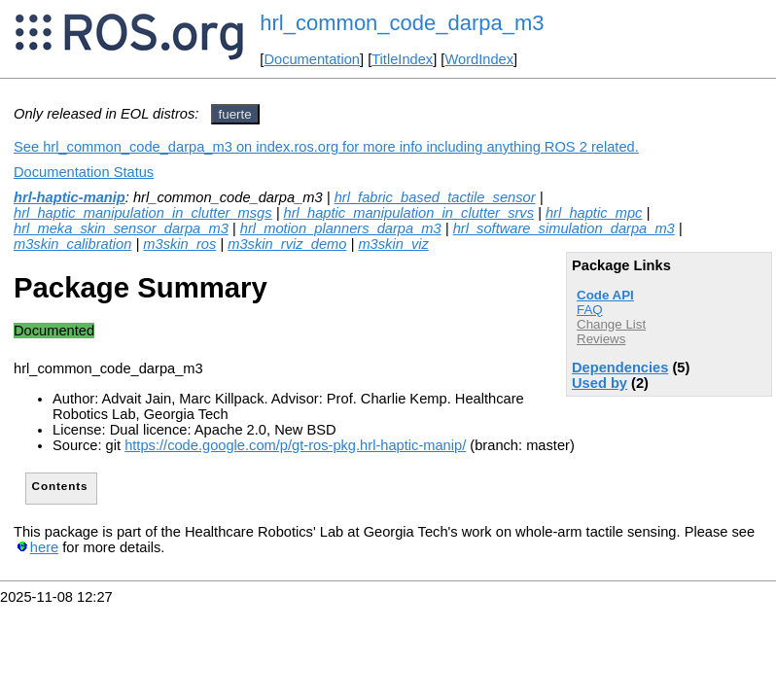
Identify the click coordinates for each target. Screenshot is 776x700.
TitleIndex (402, 59)
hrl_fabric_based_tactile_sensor (435, 197)
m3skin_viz (393, 244)
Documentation (312, 59)
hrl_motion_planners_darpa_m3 (341, 228)
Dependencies (620, 367)
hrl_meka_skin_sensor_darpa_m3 (121, 228)
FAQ (590, 310)
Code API (605, 295)
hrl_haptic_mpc (594, 213)
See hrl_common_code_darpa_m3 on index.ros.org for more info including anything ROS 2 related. (326, 147)
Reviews (601, 339)
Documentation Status (84, 172)
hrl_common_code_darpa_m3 (402, 23)
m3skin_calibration (72, 244)
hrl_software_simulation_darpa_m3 (564, 228)
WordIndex (479, 59)
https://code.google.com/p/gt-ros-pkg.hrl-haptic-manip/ (295, 445)
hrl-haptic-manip (70, 197)
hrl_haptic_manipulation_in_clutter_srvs (409, 213)
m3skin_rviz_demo (287, 244)
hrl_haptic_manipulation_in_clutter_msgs (143, 213)
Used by (600, 383)
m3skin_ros (179, 244)
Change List (611, 324)
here (44, 547)
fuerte (235, 114)
